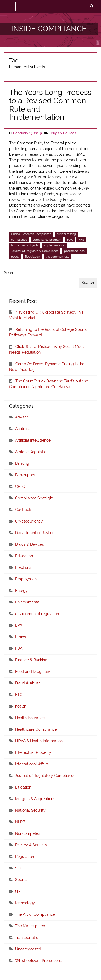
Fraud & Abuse (28, 683)
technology (25, 903)
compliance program (47, 240)
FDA (70, 240)
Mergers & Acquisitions (35, 799)
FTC (19, 695)
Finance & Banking (31, 660)
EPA (19, 625)
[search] (92, 6)
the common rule (57, 257)
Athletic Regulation (32, 452)
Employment (27, 579)
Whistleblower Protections (38, 961)
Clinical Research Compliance (31, 234)
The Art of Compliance (35, 914)
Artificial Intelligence (33, 440)
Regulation (32, 257)
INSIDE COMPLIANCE (49, 29)
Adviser (22, 417)
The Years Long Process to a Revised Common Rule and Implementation (50, 105)
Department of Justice (35, 533)
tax (18, 891)
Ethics (20, 637)
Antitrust (22, 429)
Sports (21, 880)
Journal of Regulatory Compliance (35, 251)
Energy (21, 591)
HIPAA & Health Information (39, 741)
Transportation (28, 938)
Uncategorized (28, 949)
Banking (22, 463)
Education (24, 556)
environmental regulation (37, 614)
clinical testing (66, 234)
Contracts (24, 510)
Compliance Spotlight (34, 498)
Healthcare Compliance (36, 729)
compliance (19, 240)
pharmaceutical (75, 251)
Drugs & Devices (63, 133)
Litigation (23, 787)
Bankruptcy (25, 475)
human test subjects (25, 245)
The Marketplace (30, 926)
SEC (19, 868)
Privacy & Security (31, 845)
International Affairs (32, 764)
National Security (30, 810)
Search (10, 273)
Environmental (28, 602)
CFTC (20, 487)
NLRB (20, 822)
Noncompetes (28, 833)
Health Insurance (30, 718)
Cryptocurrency (29, 521)
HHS (81, 240)
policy (15, 257)
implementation (55, 245)
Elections (23, 567)
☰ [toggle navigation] (10, 6)
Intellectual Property (33, 752)
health (21, 706)
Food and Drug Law (32, 672)
